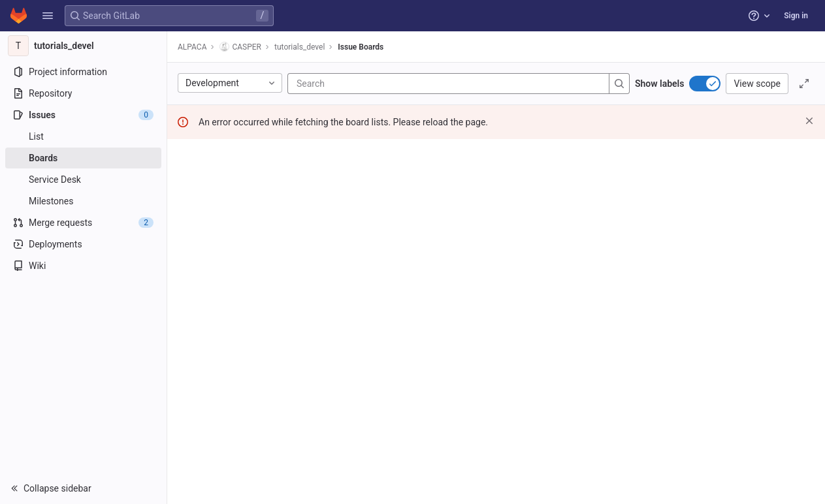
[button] (48, 16)
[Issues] (83, 115)
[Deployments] (83, 244)
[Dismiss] (809, 121)
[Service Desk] (83, 180)
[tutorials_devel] (84, 46)
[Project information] (83, 72)
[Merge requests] (83, 223)
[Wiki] (83, 266)
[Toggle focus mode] (804, 84)
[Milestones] (83, 201)
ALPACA (192, 47)
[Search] (375, 84)
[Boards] (83, 158)
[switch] (705, 84)
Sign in (796, 16)
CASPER (240, 47)
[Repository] (83, 93)
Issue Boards (361, 47)
